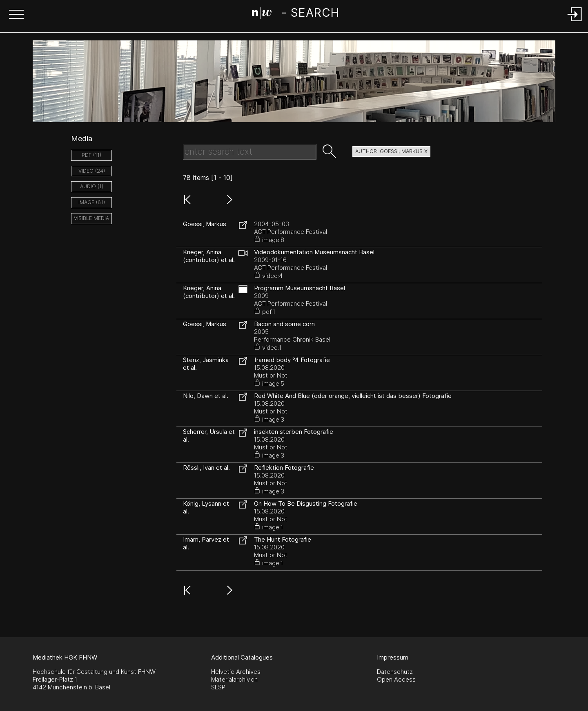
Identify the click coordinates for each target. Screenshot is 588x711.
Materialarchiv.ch (234, 679)
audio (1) (92, 186)
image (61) (92, 202)
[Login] (575, 22)
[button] (16, 15)
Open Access (396, 679)
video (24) (92, 171)
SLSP (218, 687)
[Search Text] (250, 152)
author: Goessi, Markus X (391, 151)
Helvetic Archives (236, 672)
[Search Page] (295, 14)
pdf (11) (91, 155)
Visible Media (91, 218)
